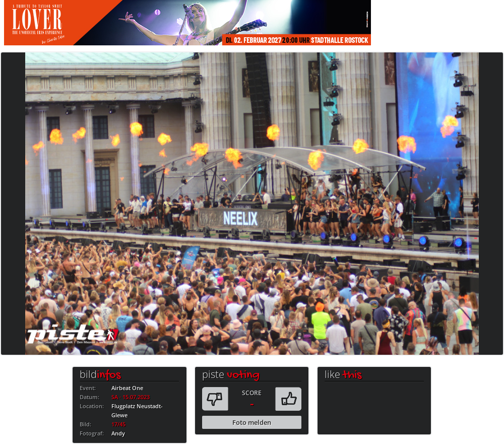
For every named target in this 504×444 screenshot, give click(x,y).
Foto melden (252, 422)
